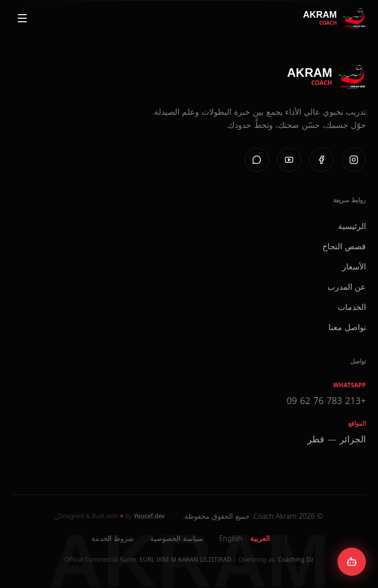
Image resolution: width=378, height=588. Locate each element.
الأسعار (354, 266)
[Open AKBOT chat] (352, 562)
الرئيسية (352, 226)
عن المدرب (347, 287)
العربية (260, 538)
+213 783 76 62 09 (326, 400)
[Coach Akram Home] (334, 18)
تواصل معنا (347, 327)
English (231, 538)
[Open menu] (22, 18)
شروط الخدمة (113, 538)
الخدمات (352, 307)
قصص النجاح (344, 246)
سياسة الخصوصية (176, 538)
